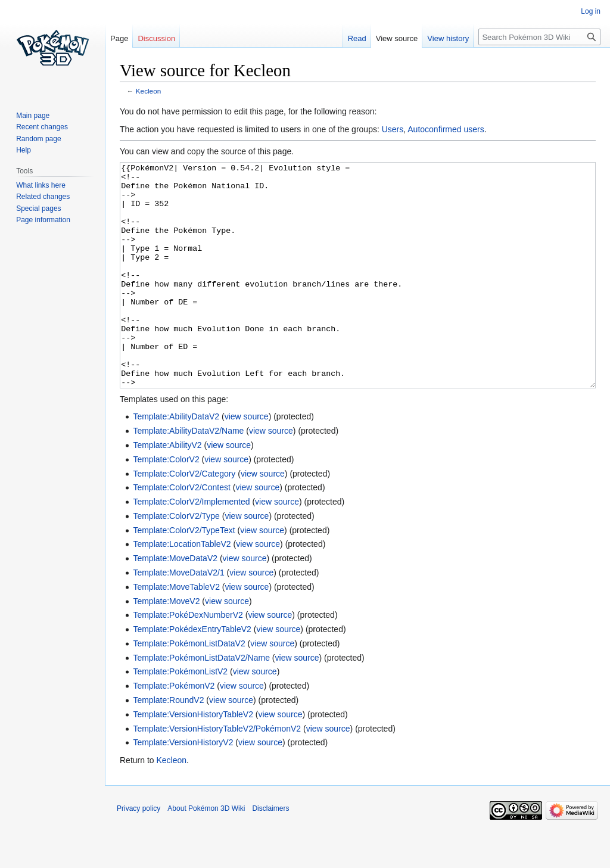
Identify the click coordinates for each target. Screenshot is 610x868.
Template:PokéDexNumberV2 (188, 659)
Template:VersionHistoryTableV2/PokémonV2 (217, 773)
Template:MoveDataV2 (175, 603)
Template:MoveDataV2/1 (178, 617)
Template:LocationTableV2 (182, 589)
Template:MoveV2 (166, 646)
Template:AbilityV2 (167, 490)
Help (24, 150)
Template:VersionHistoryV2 (183, 787)
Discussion (156, 38)
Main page (33, 116)
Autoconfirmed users (446, 129)
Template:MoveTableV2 (176, 631)
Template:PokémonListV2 (180, 716)
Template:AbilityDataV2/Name (188, 475)
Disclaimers (270, 853)
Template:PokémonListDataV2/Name (201, 702)
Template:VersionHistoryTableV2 (193, 759)
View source (397, 38)
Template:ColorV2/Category (184, 518)
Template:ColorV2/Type (176, 561)
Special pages (38, 209)
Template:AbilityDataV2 (176, 461)
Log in (591, 11)
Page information (43, 220)
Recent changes (42, 127)
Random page (38, 139)
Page (119, 38)
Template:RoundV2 (168, 745)
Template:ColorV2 (166, 504)
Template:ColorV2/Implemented (191, 546)
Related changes (43, 197)
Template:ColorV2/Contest (181, 532)
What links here (41, 185)
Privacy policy (139, 853)
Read (357, 38)
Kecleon (148, 91)
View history (448, 38)
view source (247, 461)
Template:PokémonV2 (174, 730)
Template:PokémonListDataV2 (189, 688)
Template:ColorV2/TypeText (184, 575)
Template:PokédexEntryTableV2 (192, 674)
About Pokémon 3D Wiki (206, 853)
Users (393, 129)
